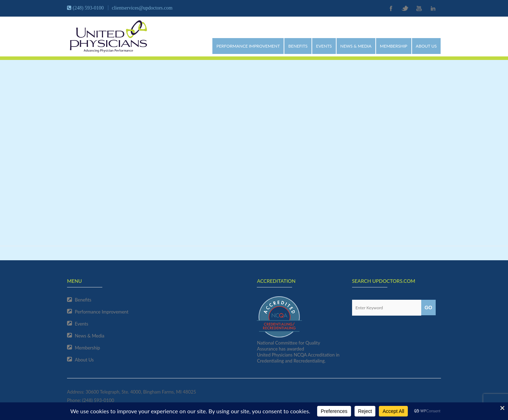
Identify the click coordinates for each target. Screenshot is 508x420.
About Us (426, 46)
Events (324, 46)
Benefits (298, 46)
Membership (394, 46)
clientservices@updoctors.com (142, 8)
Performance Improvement (248, 46)
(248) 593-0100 (98, 400)
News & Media (356, 46)
